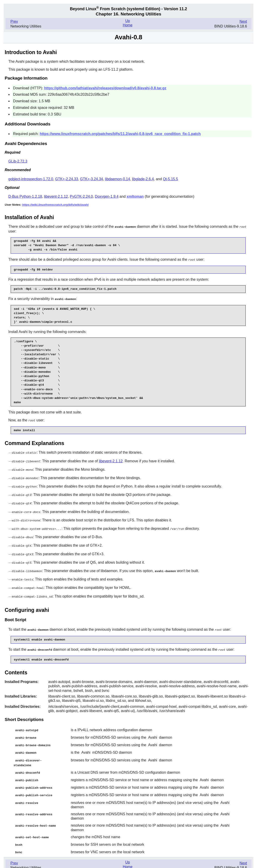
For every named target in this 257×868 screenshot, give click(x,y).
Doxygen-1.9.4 (107, 196)
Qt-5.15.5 (170, 179)
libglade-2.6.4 (143, 179)
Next (243, 21)
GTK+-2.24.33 (67, 179)
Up (127, 21)
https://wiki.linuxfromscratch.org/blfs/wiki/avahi (55, 205)
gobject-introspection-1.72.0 (31, 179)
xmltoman (135, 196)
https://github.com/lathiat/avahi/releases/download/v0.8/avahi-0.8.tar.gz (105, 88)
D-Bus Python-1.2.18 (25, 196)
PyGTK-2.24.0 (81, 196)
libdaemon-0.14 (117, 179)
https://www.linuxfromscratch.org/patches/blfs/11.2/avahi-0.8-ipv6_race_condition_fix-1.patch (120, 134)
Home (128, 25)
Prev (14, 21)
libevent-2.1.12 (56, 196)
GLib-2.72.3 (18, 161)
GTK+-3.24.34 (92, 179)
